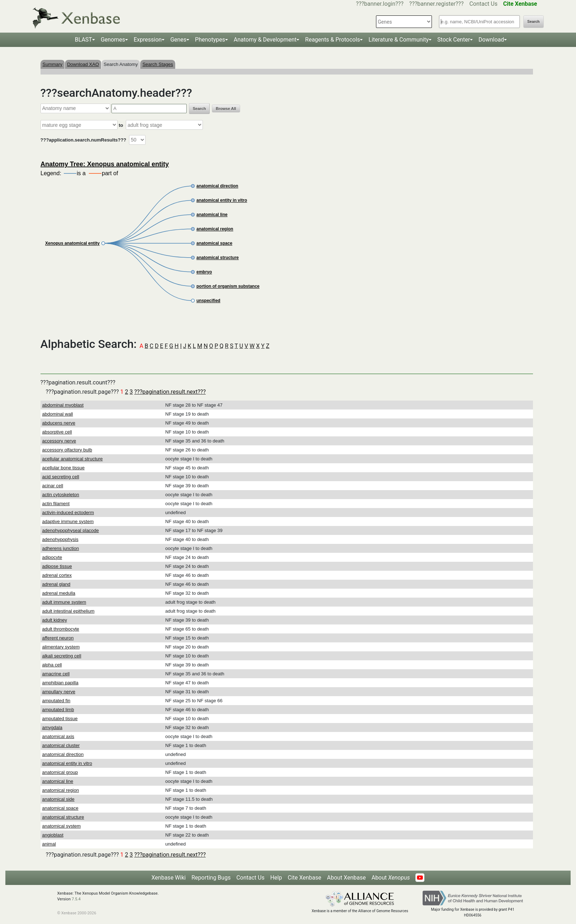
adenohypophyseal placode (71, 530)
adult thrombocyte (61, 629)
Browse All (226, 109)
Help (276, 878)
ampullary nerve (59, 692)
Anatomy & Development (265, 40)
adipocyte (52, 557)
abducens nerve (59, 423)
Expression (148, 40)
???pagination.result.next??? (170, 392)
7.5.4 (76, 899)
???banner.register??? (437, 4)
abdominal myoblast (63, 405)
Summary (53, 64)
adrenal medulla (59, 593)
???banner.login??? (380, 4)
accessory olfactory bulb (67, 450)
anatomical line (58, 781)
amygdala (52, 727)
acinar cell (53, 486)
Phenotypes (210, 40)
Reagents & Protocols (332, 40)
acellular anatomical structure (73, 459)
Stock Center (454, 40)
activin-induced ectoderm (68, 513)
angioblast (53, 835)
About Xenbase (346, 878)
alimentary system (61, 647)
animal (49, 844)
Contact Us (483, 4)
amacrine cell (56, 674)
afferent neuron (58, 638)
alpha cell (52, 665)
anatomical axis (58, 736)
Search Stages (158, 64)
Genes (178, 40)
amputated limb (58, 710)
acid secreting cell (61, 477)
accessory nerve (59, 441)
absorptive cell (57, 432)
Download (491, 40)
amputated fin (56, 701)
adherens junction (61, 548)
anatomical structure (63, 817)
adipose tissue (57, 566)
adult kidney (55, 620)
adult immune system (64, 602)
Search (533, 22)
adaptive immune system (68, 521)
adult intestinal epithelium (68, 611)
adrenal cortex (57, 575)
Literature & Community (399, 40)
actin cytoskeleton (61, 495)
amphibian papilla (60, 683)
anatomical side (58, 799)
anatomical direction (63, 754)
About (391, 878)
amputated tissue (60, 719)
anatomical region (61, 790)
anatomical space (60, 808)
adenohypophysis (60, 539)
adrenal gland (56, 584)
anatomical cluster (61, 745)
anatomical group (60, 772)
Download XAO (83, 64)
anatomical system (62, 826)
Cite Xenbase (305, 878)
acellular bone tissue (64, 468)
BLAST (84, 40)
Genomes (113, 40)
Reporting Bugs (211, 878)
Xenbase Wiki (169, 878)
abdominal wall (58, 414)
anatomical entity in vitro (67, 763)
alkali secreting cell (62, 656)
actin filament (56, 504)
